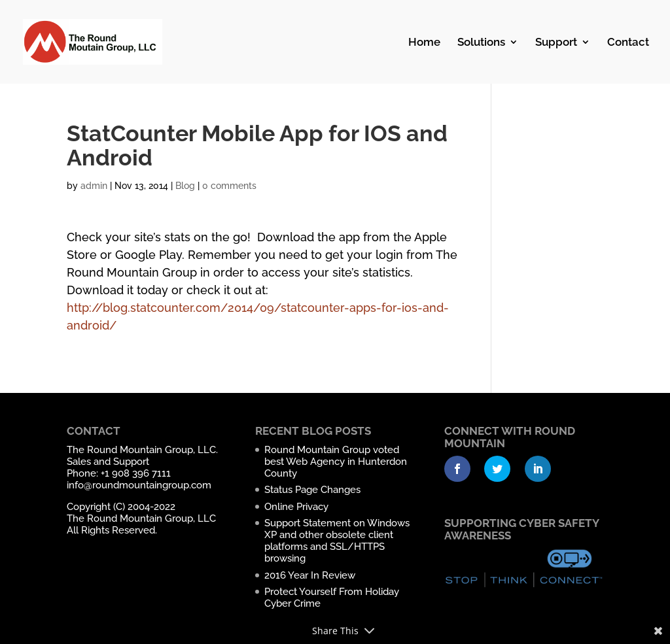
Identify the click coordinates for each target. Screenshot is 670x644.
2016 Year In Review (310, 575)
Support (556, 43)
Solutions (481, 43)
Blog (185, 186)
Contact (628, 43)
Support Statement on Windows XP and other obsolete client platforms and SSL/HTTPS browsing (337, 541)
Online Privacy (296, 507)
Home (424, 43)
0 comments (229, 186)
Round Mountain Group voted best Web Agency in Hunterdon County (336, 462)
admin (94, 186)
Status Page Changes (312, 490)
